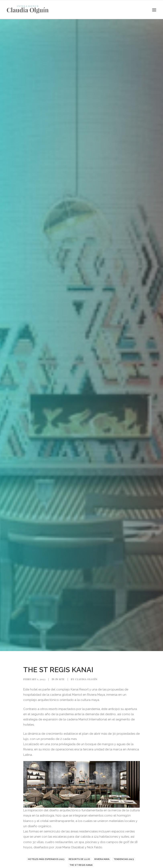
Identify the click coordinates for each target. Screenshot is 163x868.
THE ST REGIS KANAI (81, 865)
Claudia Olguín (86, 679)
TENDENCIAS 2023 (124, 859)
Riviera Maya (102, 859)
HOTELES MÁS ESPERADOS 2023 (46, 859)
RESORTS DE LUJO (79, 859)
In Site (60, 679)
